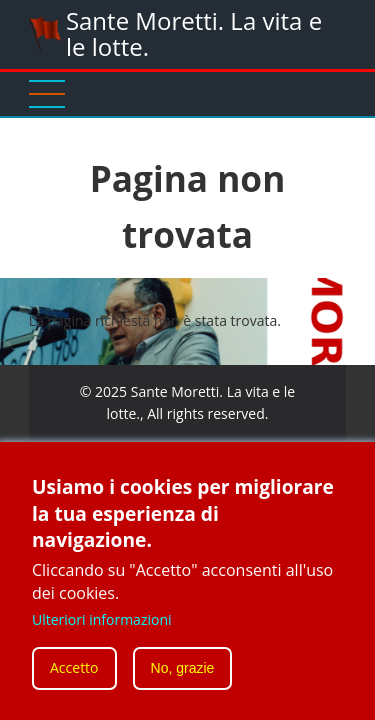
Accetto (74, 675)
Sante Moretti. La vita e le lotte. (194, 33)
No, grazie (183, 676)
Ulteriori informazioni (102, 627)
